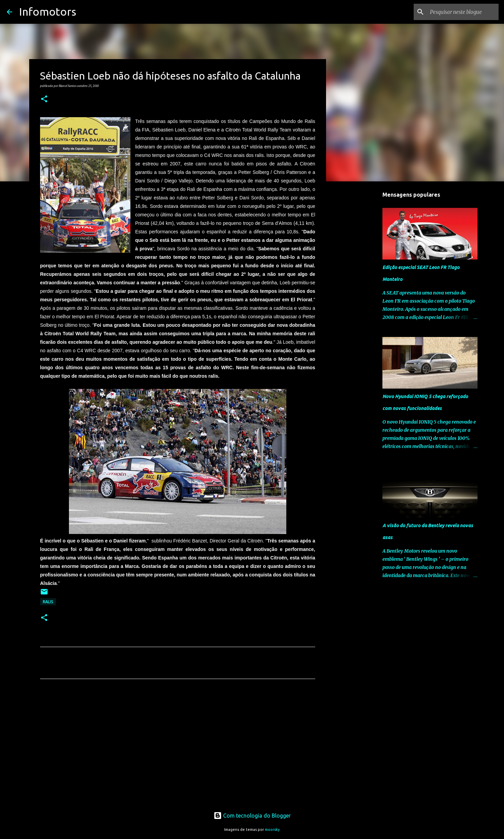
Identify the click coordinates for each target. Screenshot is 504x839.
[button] (44, 99)
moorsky (272, 829)
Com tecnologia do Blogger (252, 816)
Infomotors (48, 12)
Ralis (48, 602)
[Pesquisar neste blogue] (463, 12)
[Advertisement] (178, 748)
